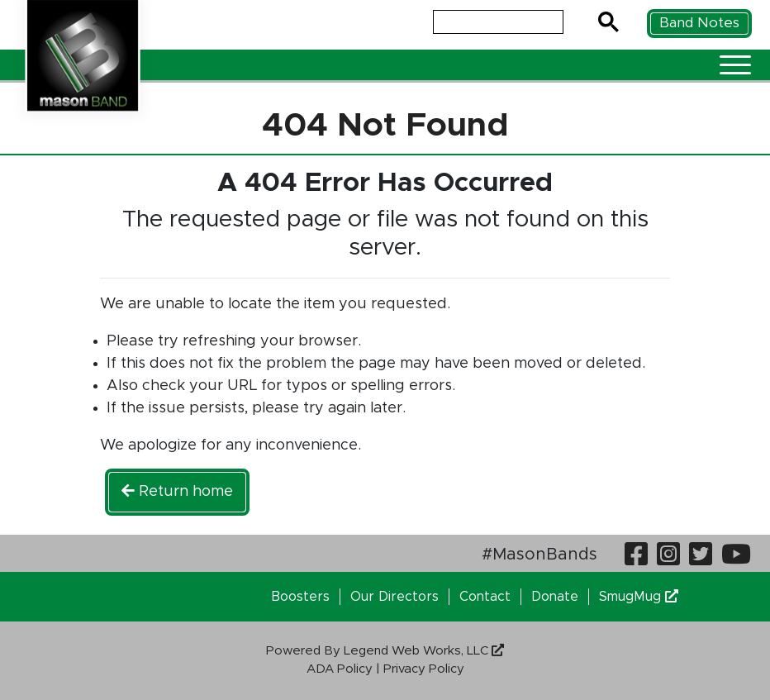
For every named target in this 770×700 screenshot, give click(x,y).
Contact (485, 597)
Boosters (300, 597)
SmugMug (639, 596)
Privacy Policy (424, 669)
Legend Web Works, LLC (424, 651)
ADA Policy (340, 669)
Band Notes (699, 23)
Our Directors (395, 597)
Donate (555, 597)
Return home (177, 492)
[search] (497, 22)
